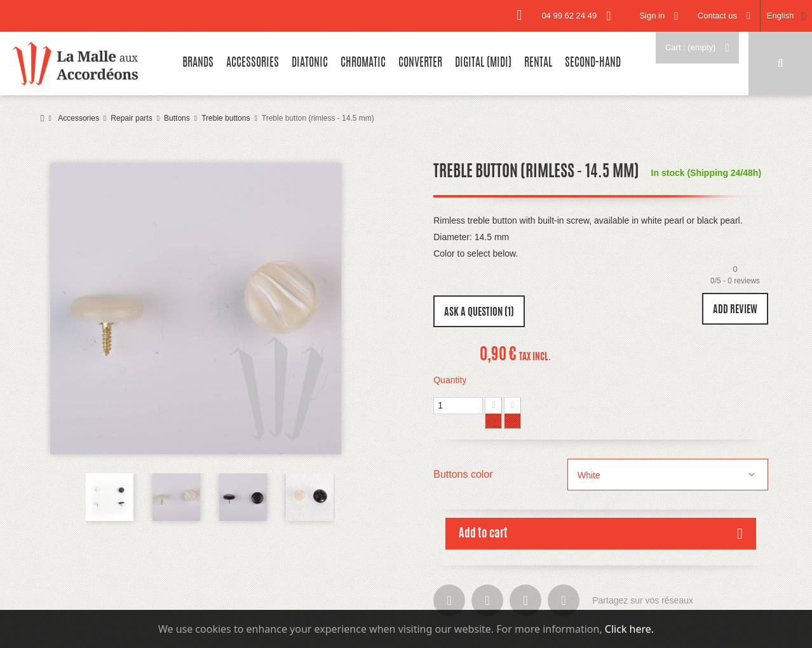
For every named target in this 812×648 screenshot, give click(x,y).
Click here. (629, 629)
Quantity (450, 380)
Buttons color (464, 474)
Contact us (717, 16)
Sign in (652, 16)
